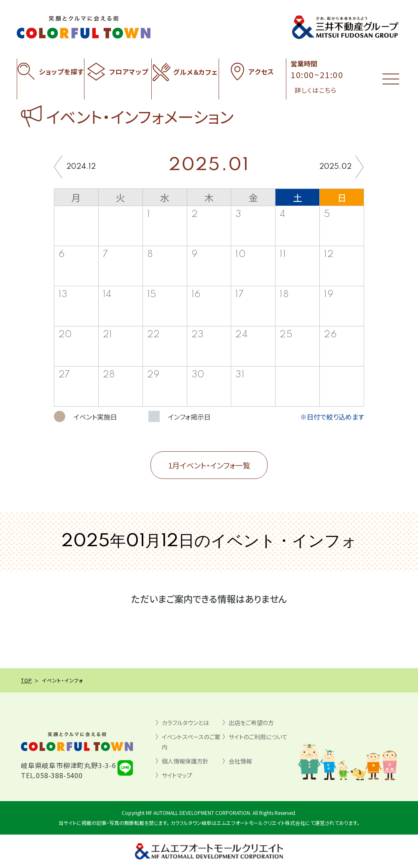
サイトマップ (177, 775)
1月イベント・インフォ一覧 (209, 465)
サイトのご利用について (258, 737)
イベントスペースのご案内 (191, 742)
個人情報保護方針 (185, 761)
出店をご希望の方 (251, 723)
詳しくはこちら (316, 90)
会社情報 (240, 761)
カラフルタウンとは (185, 723)
